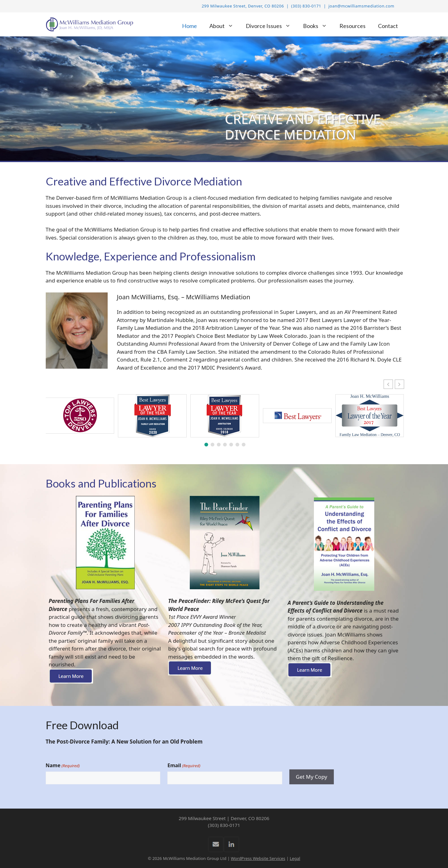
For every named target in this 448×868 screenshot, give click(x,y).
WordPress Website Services (258, 858)
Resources (352, 26)
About (224, 26)
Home (189, 26)
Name (63, 765)
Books (318, 26)
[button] (399, 384)
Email (184, 765)
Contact (388, 26)
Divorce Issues (271, 26)
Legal (295, 858)
